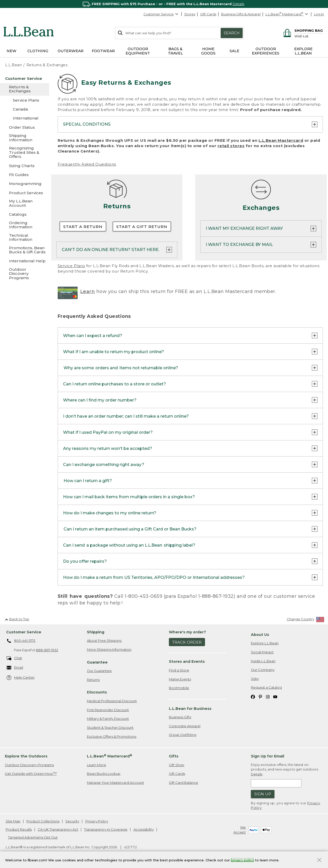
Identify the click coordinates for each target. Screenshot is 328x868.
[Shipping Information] (25, 138)
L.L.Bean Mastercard (281, 140)
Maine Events (180, 679)
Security (72, 821)
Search (232, 33)
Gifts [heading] (174, 756)
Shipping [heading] (96, 632)
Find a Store (179, 670)
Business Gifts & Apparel (241, 14)
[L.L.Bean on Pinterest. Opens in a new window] (260, 696)
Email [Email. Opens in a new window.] (15, 668)
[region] (164, 4)
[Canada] (25, 109)
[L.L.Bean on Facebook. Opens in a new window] (253, 696)
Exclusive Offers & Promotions (112, 736)
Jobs (255, 679)
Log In (319, 14)
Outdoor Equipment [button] (138, 51)
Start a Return (83, 227)
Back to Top (17, 619)
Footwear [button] (103, 51)
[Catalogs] (25, 214)
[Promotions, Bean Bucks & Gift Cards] (25, 250)
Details (238, 4)
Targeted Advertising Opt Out (33, 837)
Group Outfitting (183, 735)
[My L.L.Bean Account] (25, 204)
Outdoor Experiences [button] (266, 51)
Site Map (13, 821)
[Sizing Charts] (25, 166)
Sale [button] (234, 51)
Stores (190, 14)
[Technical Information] (25, 238)
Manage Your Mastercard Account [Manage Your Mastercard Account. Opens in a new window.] (115, 783)
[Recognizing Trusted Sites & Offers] (25, 153)
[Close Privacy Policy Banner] (319, 860)
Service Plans (71, 266)
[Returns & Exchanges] (25, 89)
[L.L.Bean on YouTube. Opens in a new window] (275, 696)
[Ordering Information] (25, 225)
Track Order (187, 642)
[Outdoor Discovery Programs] (25, 274)
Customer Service (161, 14)
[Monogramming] (25, 184)
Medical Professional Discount (112, 701)
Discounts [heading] (97, 692)
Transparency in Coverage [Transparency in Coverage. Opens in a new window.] (106, 829)
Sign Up (263, 794)
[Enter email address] (276, 783)
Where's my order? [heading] (187, 632)
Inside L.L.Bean (263, 661)
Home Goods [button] (208, 51)
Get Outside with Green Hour (31, 774)
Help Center (21, 678)
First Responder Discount (108, 710)
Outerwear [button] (71, 51)
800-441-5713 (21, 641)
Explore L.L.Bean (265, 643)
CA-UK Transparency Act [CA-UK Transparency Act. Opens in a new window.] (58, 829)
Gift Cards (208, 14)
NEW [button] (12, 51)
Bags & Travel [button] (175, 51)
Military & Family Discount (108, 719)
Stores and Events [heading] (187, 661)
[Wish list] (309, 36)
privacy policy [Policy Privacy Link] (242, 860)
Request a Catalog (266, 687)
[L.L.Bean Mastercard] (287, 14)
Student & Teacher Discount (110, 728)
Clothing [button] (38, 51)
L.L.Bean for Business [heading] (190, 709)
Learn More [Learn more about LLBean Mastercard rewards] (96, 765)
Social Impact (262, 652)
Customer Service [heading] (24, 632)
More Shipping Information (109, 649)
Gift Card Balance (183, 783)
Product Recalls (19, 829)
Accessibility (144, 829)
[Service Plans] (25, 100)
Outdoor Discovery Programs (29, 765)
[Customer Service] (25, 78)
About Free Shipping (104, 641)
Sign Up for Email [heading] (268, 756)
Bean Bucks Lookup (104, 774)
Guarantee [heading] (97, 662)
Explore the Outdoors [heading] (26, 756)
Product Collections (43, 821)
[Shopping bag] (302, 30)
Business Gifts (180, 717)
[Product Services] (25, 193)
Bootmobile (179, 688)
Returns (93, 680)
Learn (88, 291)
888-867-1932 (47, 650)
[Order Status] (25, 127)
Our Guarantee (99, 671)
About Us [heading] (260, 635)
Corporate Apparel (185, 726)
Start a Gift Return (142, 227)
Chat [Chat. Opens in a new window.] (14, 658)
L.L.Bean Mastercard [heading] (110, 756)
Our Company (263, 670)
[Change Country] (306, 620)
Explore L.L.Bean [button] (303, 51)
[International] (25, 118)
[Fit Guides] (25, 175)
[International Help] (25, 261)
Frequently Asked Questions (87, 164)
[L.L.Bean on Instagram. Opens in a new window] (268, 696)
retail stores (231, 146)
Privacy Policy (97, 821)
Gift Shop (177, 765)
